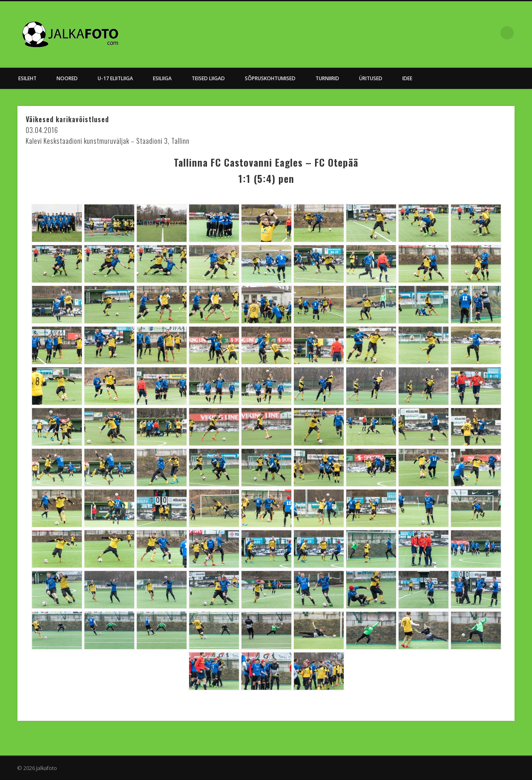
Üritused (371, 78)
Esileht (27, 78)
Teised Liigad (208, 78)
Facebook (490, 33)
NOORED (67, 78)
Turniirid (327, 78)
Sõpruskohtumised (270, 78)
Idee (407, 78)
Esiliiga (162, 78)
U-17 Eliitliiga (115, 78)
